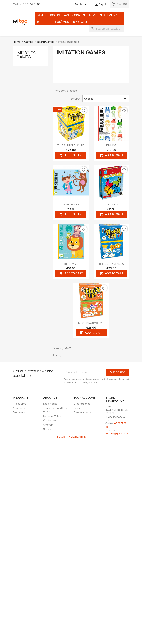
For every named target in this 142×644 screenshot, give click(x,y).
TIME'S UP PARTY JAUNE (71, 145)
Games (41, 15)
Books (55, 15)
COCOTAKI (111, 204)
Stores (47, 429)
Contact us (50, 420)
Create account (83, 412)
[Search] (106, 29)
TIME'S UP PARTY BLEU (111, 264)
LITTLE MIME (71, 264)
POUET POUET (71, 204)
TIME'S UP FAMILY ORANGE (91, 323)
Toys (92, 15)
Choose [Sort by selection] (106, 99)
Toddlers (44, 22)
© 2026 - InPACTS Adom (71, 437)
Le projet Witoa (52, 416)
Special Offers (84, 22)
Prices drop (20, 404)
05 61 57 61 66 (32, 4)
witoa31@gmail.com (117, 433)
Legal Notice (50, 404)
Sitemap (48, 425)
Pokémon (62, 22)
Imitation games (26, 55)
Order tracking (82, 404)
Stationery (109, 15)
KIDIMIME (111, 145)
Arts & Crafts (74, 15)
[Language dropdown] (81, 5)
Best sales (19, 412)
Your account (85, 398)
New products (21, 408)
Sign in (77, 408)
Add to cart (71, 155)
